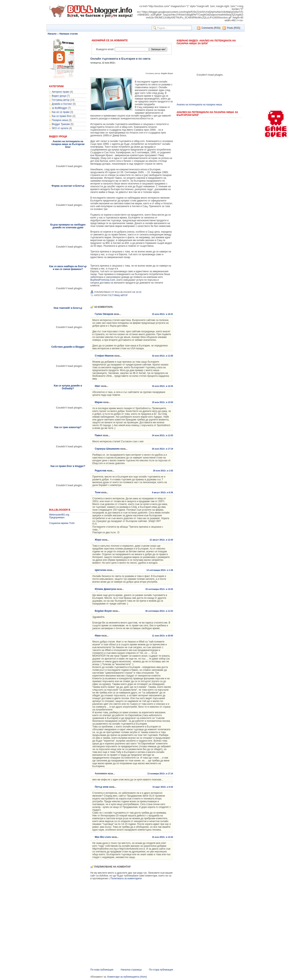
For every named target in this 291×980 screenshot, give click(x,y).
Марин (99, 402)
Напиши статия (69, 34)
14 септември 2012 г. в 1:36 (160, 570)
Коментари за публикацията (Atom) (127, 977)
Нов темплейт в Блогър (68, 308)
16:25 (139, 292)
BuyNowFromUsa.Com (103, 280)
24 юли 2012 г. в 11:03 (162, 435)
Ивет (98, 386)
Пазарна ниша (60, 120)
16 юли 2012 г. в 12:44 (162, 386)
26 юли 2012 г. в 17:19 (162, 449)
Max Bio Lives (103, 837)
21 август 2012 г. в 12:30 (161, 540)
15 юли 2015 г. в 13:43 (162, 837)
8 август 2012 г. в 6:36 (162, 493)
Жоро (98, 540)
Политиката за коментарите (126, 878)
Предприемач (57, 518)
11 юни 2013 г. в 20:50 (162, 636)
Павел (99, 435)
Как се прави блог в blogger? (68, 466)
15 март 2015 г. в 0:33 (163, 787)
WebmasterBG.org (59, 515)
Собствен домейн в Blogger (68, 347)
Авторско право (61, 92)
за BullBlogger (60, 108)
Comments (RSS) (211, 28)
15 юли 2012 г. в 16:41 (162, 314)
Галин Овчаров (104, 314)
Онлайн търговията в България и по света (120, 59)
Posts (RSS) (234, 28)
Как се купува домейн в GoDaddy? (68, 387)
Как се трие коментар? (68, 427)
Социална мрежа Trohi (62, 523)
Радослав (101, 471)
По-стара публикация (161, 970)
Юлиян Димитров (105, 589)
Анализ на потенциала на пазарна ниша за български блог (68, 144)
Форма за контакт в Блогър (68, 186)
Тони (98, 492)
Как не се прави (61, 112)
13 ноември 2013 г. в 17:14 (160, 774)
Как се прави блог (62, 116)
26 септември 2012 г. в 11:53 (159, 611)
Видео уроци (59, 96)
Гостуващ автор (61, 100)
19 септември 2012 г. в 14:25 (159, 589)
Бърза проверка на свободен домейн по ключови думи (68, 226)
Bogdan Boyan (103, 611)
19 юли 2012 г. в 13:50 (162, 402)
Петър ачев (102, 787)
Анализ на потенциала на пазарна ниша (199, 105)
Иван (98, 636)
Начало (52, 34)
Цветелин (101, 570)
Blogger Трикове (61, 124)
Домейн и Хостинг (62, 104)
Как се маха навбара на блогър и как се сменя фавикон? (68, 268)
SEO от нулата (60, 128)
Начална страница (131, 970)
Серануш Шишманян (107, 449)
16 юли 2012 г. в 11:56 (162, 356)
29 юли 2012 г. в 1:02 (163, 471)
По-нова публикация (102, 970)
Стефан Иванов (104, 356)
